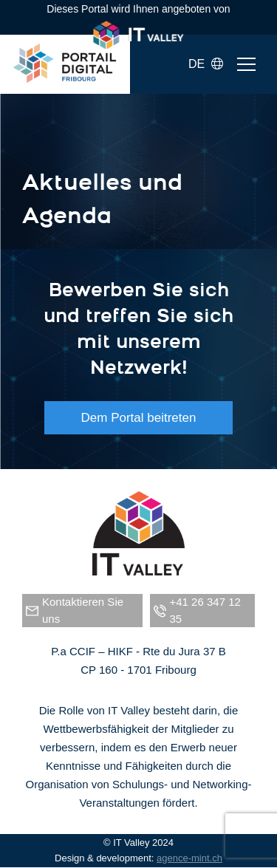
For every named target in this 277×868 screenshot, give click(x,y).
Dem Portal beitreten (139, 418)
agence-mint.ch (189, 858)
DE (206, 64)
